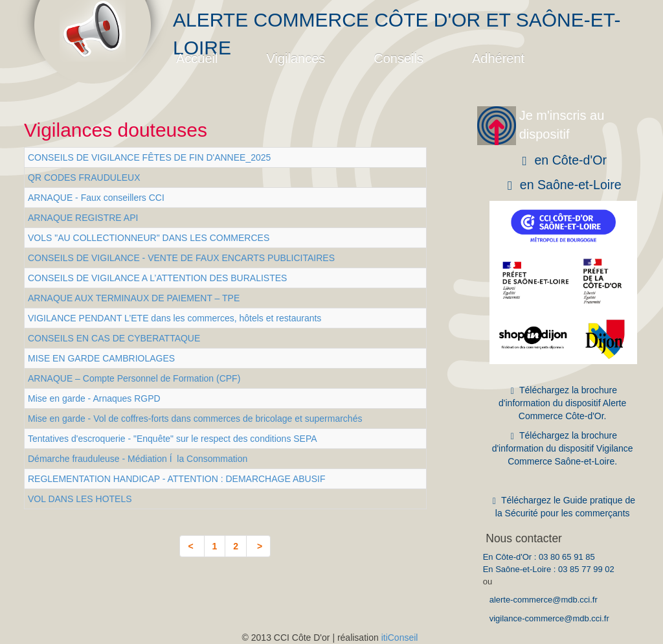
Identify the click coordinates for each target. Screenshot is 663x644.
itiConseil (400, 638)
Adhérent (498, 58)
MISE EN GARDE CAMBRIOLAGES (101, 358)
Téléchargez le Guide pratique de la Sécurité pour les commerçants (562, 507)
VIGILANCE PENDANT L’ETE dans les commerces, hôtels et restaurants (174, 318)
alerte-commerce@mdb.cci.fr (544, 600)
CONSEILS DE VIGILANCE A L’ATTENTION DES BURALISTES (157, 278)
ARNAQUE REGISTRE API (83, 218)
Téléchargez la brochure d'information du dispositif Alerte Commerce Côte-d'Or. (562, 403)
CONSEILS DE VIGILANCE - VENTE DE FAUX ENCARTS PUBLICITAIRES (181, 258)
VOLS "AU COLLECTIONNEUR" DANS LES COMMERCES (149, 238)
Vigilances (296, 58)
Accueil (197, 58)
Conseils (399, 58)
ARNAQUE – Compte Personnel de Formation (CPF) (134, 378)
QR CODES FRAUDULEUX (84, 178)
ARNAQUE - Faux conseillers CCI (96, 198)
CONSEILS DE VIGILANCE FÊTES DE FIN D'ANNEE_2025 (149, 157)
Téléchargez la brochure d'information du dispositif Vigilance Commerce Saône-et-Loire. (563, 448)
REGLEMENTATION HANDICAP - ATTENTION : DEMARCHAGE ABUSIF (176, 479)
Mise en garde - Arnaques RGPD (94, 398)
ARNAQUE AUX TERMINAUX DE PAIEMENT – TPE (134, 298)
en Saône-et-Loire (563, 185)
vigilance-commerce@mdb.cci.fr (549, 618)
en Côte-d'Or (562, 160)
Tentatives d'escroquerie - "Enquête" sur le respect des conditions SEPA (173, 439)
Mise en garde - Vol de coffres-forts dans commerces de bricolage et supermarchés (195, 419)
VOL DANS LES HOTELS (80, 499)
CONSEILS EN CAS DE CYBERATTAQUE (114, 338)
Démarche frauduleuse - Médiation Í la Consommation (138, 459)
